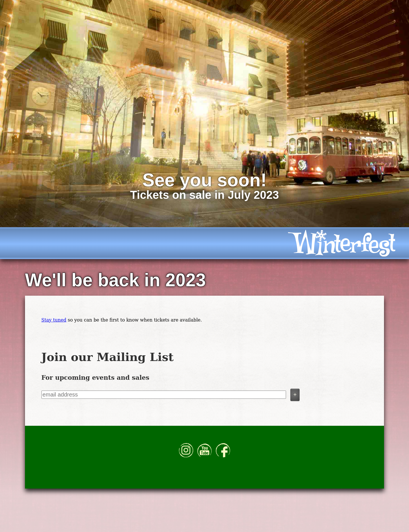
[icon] (345, 243)
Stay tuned (54, 320)
